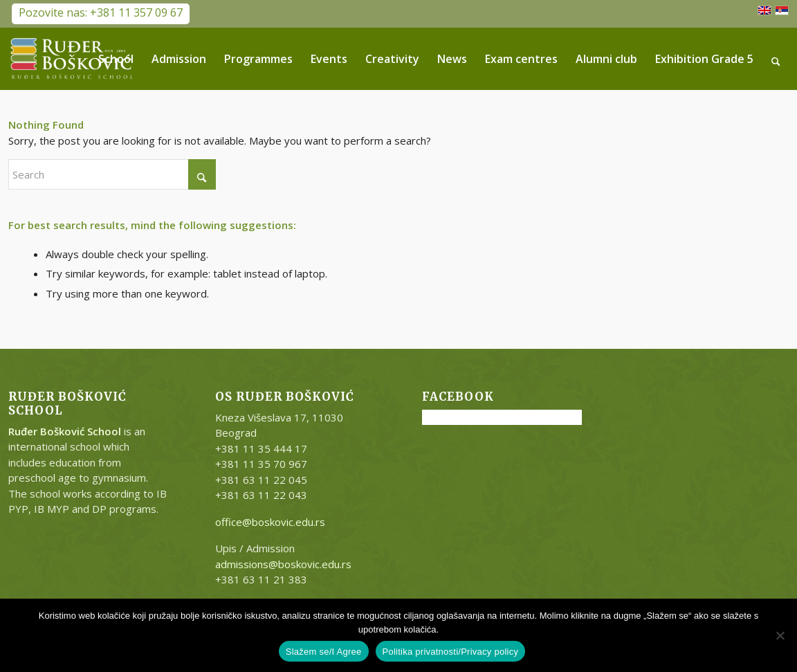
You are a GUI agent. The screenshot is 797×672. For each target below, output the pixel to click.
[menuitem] (116, 59)
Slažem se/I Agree (324, 652)
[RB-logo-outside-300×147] (72, 59)
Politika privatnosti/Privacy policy (451, 652)
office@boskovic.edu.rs (270, 522)
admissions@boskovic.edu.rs (283, 564)
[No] (780, 635)
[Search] (776, 59)
